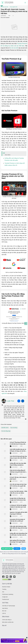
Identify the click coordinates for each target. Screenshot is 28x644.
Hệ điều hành (5, 428)
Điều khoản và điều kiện (8, 622)
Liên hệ (4, 613)
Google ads (5, 597)
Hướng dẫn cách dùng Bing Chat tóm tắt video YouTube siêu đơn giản (18, 535)
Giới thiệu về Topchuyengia (9, 606)
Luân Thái (10, 401)
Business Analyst (6, 587)
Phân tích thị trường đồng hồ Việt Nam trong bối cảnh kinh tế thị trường (18, 472)
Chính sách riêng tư (7, 620)
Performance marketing (8, 594)
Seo (3, 592)
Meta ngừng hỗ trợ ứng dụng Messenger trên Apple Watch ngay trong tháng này (17, 542)
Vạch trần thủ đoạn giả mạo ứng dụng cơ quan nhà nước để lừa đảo (18, 458)
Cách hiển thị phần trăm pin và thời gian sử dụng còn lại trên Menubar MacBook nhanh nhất (18, 451)
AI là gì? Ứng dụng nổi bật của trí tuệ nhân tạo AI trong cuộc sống (18, 444)
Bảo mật (4, 611)
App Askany (5, 608)
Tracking (4, 589)
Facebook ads (6, 599)
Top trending (14, 428)
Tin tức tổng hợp (6, 431)
